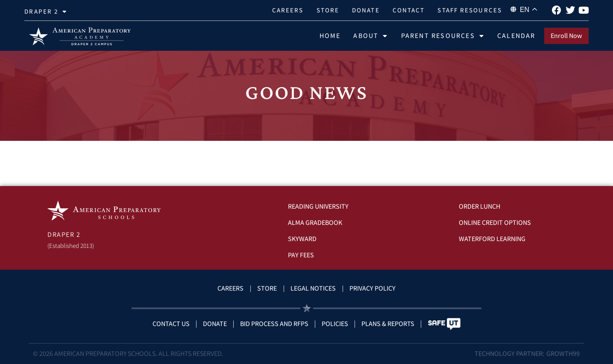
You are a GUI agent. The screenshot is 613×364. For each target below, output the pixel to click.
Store (328, 10)
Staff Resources (470, 10)
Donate (366, 10)
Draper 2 (46, 12)
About (371, 36)
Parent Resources (443, 36)
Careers (288, 10)
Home (330, 36)
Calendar (516, 36)
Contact (409, 10)
